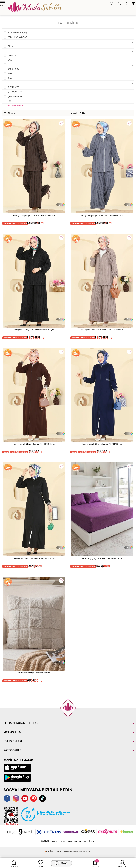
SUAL (10, 78)
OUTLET (11, 101)
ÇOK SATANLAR (15, 96)
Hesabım (122, 863)
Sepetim (95, 863)
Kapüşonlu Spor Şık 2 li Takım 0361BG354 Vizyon (102, 330)
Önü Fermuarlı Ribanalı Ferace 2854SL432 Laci (102, 444)
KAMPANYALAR (15, 106)
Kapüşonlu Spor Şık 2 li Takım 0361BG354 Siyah (34, 330)
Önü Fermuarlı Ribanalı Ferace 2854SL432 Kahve (34, 444)
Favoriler (41, 863)
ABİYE (10, 74)
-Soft (49, 851)
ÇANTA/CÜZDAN (15, 92)
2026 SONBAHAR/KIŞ (17, 32)
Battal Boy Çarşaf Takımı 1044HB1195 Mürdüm (102, 558)
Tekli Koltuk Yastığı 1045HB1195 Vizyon (34, 673)
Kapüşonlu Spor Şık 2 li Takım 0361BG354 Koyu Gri (102, 215)
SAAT (10, 60)
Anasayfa (14, 863)
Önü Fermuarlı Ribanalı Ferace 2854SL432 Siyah (34, 558)
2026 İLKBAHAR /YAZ (17, 37)
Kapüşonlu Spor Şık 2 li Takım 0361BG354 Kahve (34, 215)
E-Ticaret (57, 851)
